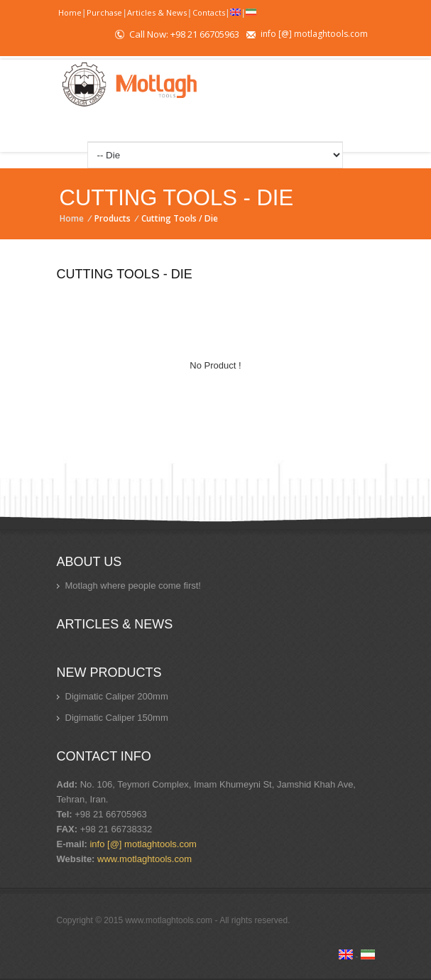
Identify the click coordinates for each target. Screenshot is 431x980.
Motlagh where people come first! (133, 586)
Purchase (104, 12)
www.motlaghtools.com (144, 859)
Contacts (209, 12)
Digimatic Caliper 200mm (117, 696)
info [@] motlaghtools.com (314, 34)
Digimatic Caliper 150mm (117, 718)
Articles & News (157, 12)
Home (70, 12)
